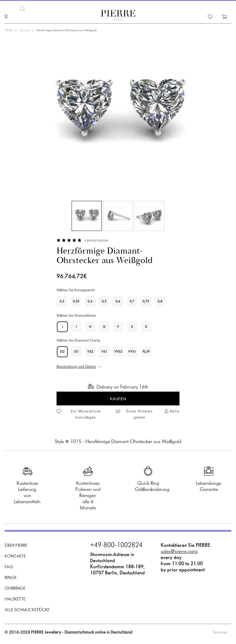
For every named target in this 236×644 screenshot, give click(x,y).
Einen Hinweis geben (140, 414)
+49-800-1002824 (116, 545)
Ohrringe (15, 588)
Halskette (15, 599)
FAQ (9, 567)
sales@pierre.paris (179, 551)
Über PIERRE (16, 545)
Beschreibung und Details (76, 366)
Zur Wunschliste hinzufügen (86, 414)
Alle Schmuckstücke (27, 610)
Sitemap (220, 632)
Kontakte (15, 556)
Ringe (11, 578)
